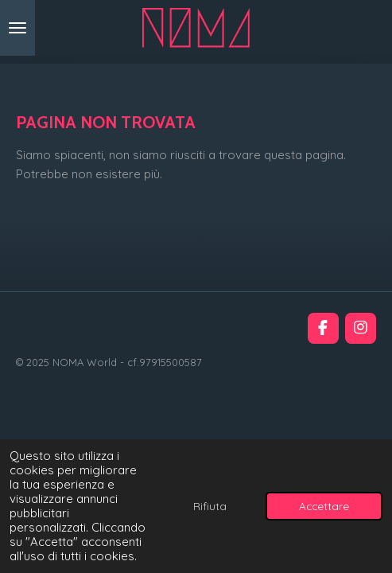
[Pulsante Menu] (17, 28)
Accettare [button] (324, 506)
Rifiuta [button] (210, 506)
